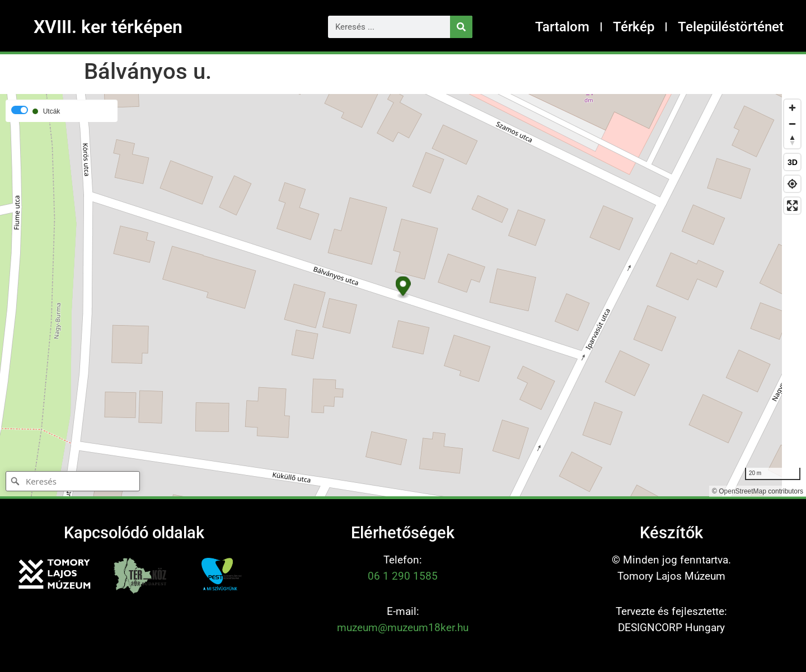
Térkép (634, 27)
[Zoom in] (792, 108)
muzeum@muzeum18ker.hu (403, 628)
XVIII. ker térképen (108, 27)
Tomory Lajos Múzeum (671, 576)
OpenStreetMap (742, 491)
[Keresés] (461, 27)
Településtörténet (731, 27)
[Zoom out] (792, 124)
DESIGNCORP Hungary (671, 628)
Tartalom (562, 27)
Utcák (52, 111)
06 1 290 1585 (403, 576)
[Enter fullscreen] (792, 206)
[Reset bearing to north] (792, 140)
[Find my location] (792, 184)
